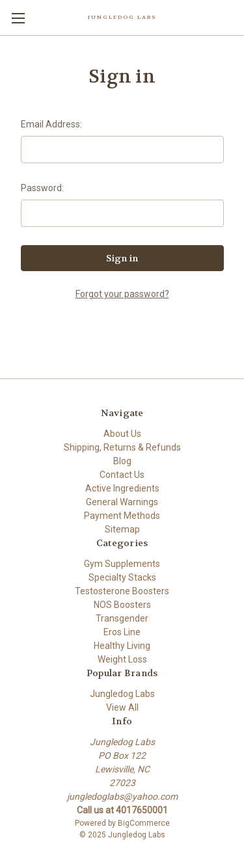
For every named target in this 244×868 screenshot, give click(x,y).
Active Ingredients (122, 488)
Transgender (122, 618)
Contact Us (122, 475)
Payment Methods (122, 516)
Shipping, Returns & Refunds (122, 447)
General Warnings (122, 502)
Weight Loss (122, 659)
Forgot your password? (122, 294)
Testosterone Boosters (122, 591)
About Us (122, 434)
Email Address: (51, 124)
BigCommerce (144, 823)
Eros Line (122, 632)
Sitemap (122, 529)
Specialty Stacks (122, 577)
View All (122, 707)
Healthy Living (122, 646)
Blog (122, 461)
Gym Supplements (122, 564)
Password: (42, 188)
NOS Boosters (122, 605)
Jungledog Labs (122, 694)
